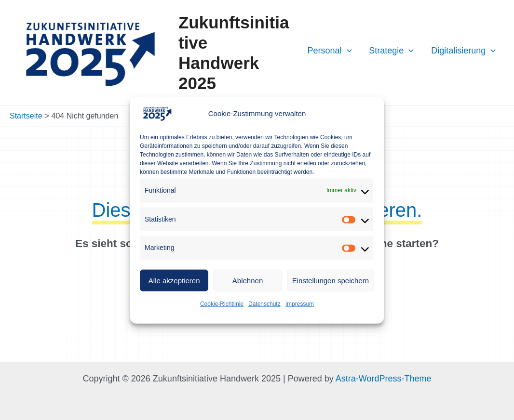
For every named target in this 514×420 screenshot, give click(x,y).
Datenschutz (264, 304)
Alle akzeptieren (174, 280)
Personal (329, 51)
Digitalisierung (463, 51)
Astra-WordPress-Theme (384, 379)
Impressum (300, 304)
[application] (347, 51)
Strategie (391, 51)
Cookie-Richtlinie (222, 304)
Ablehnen (248, 280)
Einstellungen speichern (331, 280)
